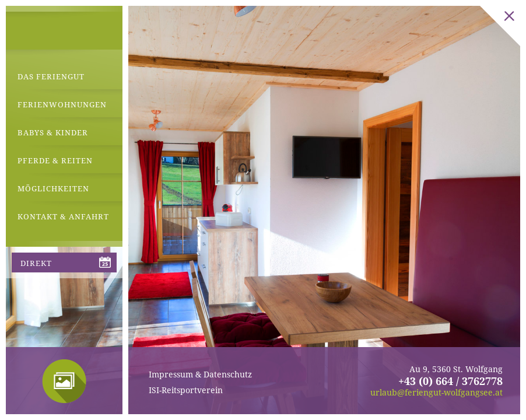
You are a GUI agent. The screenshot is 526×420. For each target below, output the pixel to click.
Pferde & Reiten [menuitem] (55, 160)
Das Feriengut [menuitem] (51, 76)
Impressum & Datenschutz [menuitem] (200, 374)
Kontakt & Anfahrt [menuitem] (63, 216)
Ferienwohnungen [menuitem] (62, 104)
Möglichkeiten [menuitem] (53, 188)
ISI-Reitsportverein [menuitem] (186, 390)
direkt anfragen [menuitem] (44, 265)
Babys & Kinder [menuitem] (53, 132)
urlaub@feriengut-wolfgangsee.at (436, 392)
